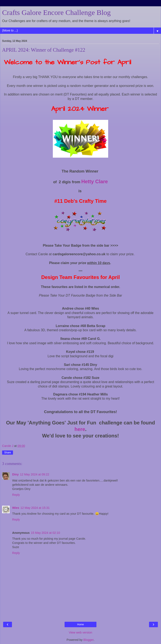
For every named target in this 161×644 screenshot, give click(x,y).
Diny (15, 474)
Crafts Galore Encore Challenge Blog (56, 12)
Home (80, 624)
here (80, 429)
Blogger (89, 640)
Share (8, 453)
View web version (80, 632)
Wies (16, 508)
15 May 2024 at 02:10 (45, 533)
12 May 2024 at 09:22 (34, 474)
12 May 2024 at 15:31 (35, 508)
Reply (16, 495)
